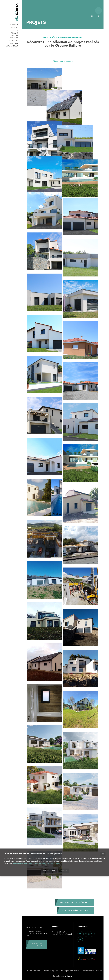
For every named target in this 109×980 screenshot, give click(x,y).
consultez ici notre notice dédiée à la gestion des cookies (37, 864)
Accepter (64, 871)
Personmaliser (49, 870)
